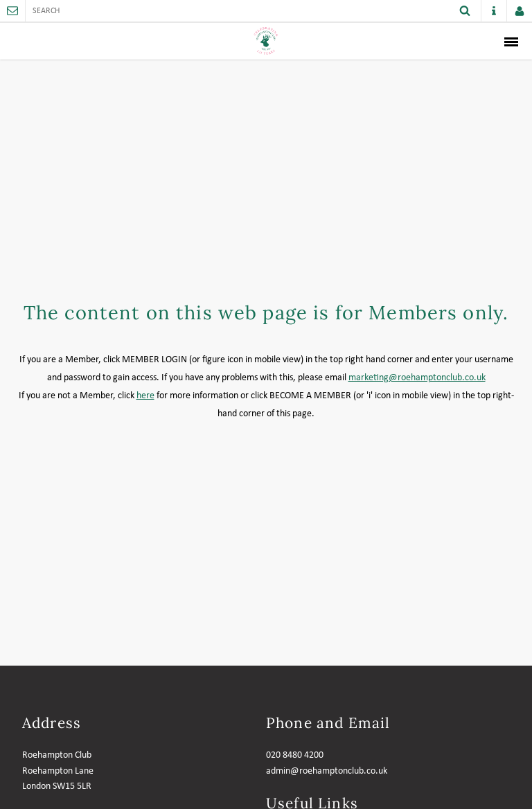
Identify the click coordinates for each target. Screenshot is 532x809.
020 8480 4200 (295, 755)
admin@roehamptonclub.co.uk (327, 771)
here (145, 396)
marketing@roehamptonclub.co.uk (417, 378)
